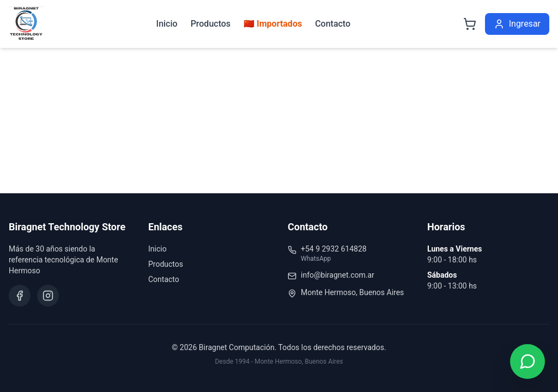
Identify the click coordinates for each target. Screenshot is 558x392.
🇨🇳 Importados (273, 24)
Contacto (333, 24)
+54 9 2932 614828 (334, 249)
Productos (211, 24)
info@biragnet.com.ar (338, 275)
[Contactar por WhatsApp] (527, 362)
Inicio (167, 24)
